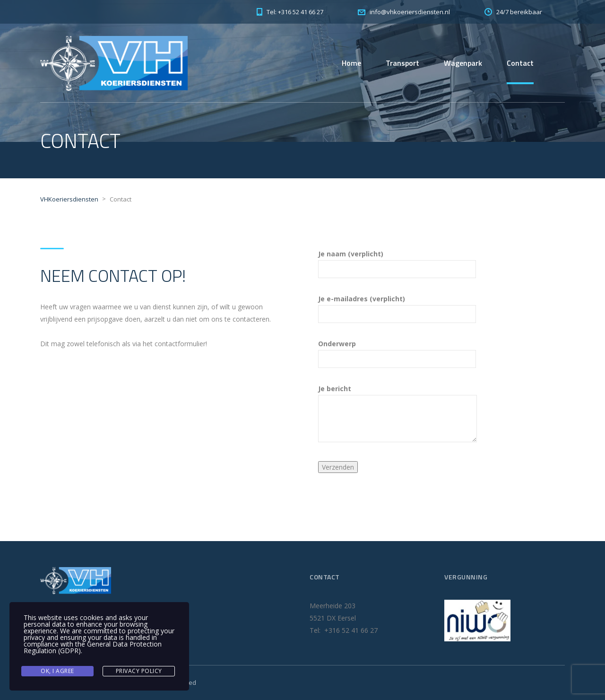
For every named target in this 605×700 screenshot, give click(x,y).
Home (351, 63)
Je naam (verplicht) (397, 262)
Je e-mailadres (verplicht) (397, 306)
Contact (520, 63)
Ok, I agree (57, 671)
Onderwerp (397, 351)
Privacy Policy (139, 671)
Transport (402, 63)
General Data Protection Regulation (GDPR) (93, 647)
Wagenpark (463, 63)
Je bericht (398, 413)
